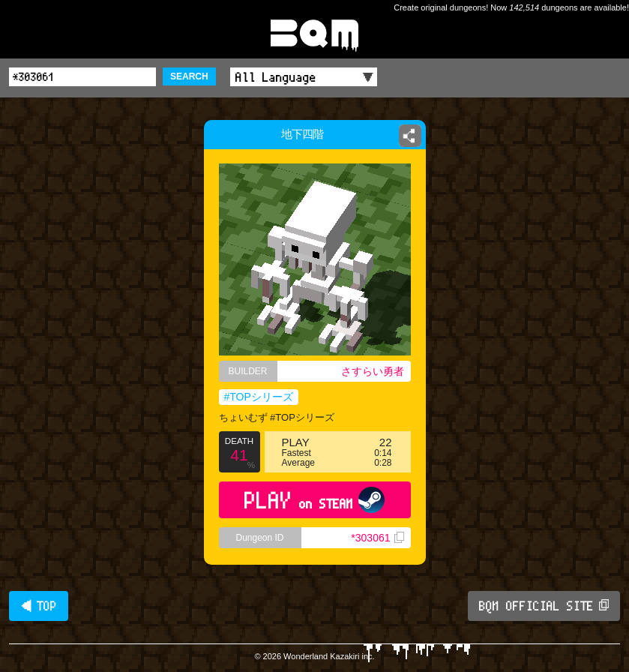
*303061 (377, 538)
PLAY (314, 500)
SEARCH (189, 76)
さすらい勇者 (373, 371)
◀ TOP (39, 606)
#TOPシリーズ (259, 397)
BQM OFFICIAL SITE (544, 606)
